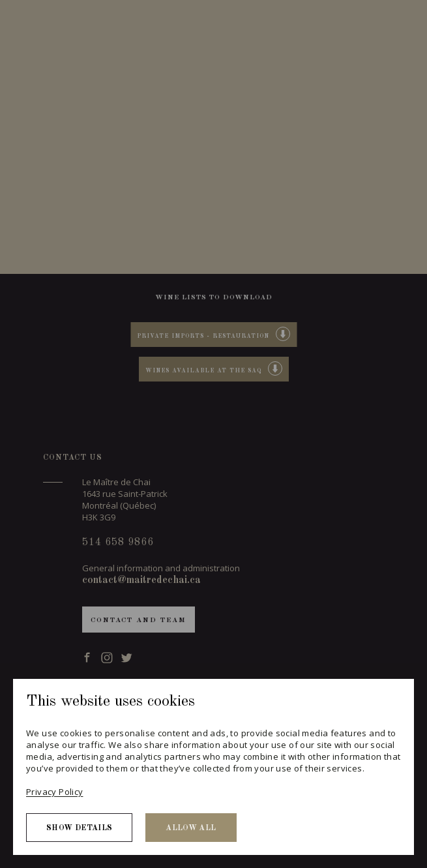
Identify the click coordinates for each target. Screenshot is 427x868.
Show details (79, 828)
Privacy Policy (54, 792)
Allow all (191, 828)
